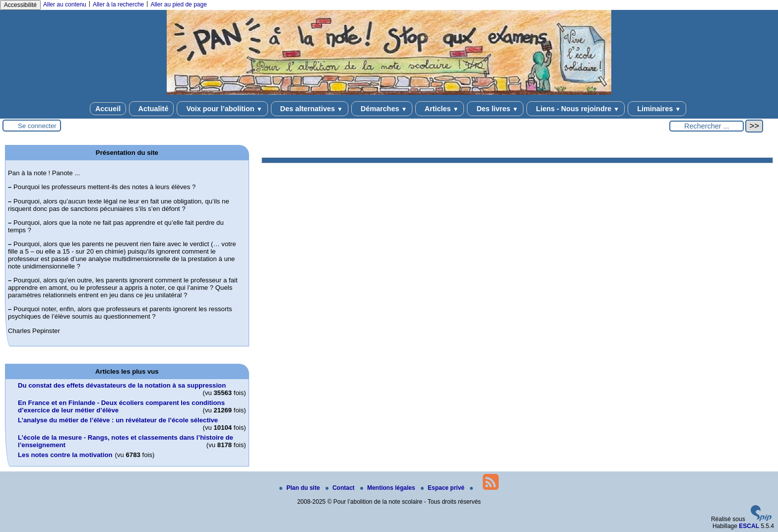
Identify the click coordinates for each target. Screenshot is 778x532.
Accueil (108, 109)
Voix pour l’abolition (222, 109)
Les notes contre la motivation (65, 455)
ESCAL (749, 526)
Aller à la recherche (118, 4)
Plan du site (300, 488)
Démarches (382, 109)
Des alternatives (310, 109)
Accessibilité (20, 5)
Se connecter (37, 126)
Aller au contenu (65, 4)
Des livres (495, 109)
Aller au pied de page (178, 4)
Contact (341, 488)
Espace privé (443, 488)
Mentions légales (389, 488)
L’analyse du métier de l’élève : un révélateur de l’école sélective (118, 420)
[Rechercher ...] (707, 126)
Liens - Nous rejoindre (576, 109)
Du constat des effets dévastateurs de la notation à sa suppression (122, 385)
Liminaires (657, 109)
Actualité (151, 109)
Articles (440, 109)
